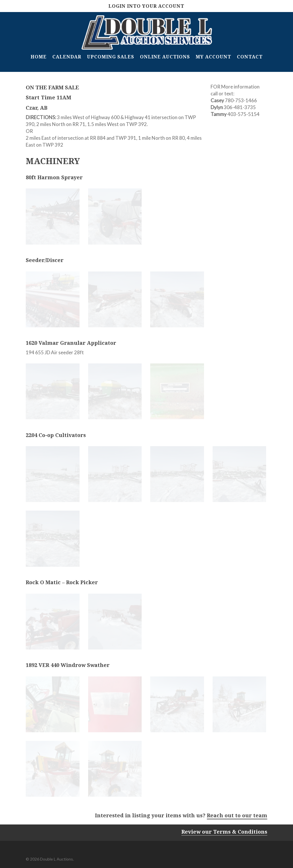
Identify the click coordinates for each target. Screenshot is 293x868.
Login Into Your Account (146, 6)
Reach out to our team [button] (237, 815)
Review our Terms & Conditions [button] (224, 832)
